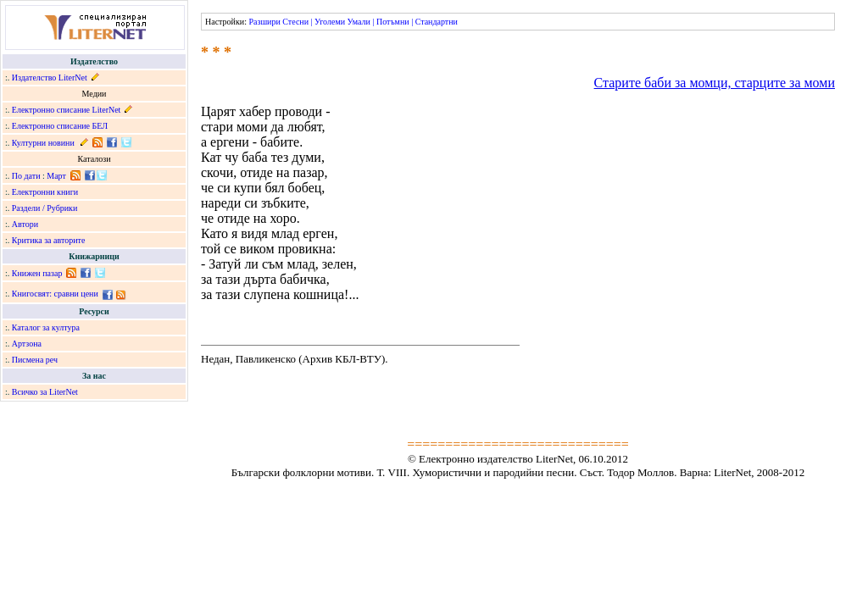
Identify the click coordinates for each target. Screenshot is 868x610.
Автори (25, 224)
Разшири (264, 22)
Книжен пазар (37, 273)
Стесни (295, 22)
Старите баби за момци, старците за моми (715, 83)
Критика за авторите (49, 240)
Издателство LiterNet (50, 78)
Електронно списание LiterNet (67, 110)
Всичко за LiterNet (45, 392)
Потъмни (393, 22)
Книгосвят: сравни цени (55, 294)
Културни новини (43, 143)
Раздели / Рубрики (45, 208)
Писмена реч (35, 360)
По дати (26, 176)
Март (56, 176)
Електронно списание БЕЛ (60, 126)
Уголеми (330, 22)
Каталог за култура (46, 327)
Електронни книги (45, 192)
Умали (359, 22)
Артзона (27, 344)
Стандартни (437, 22)
